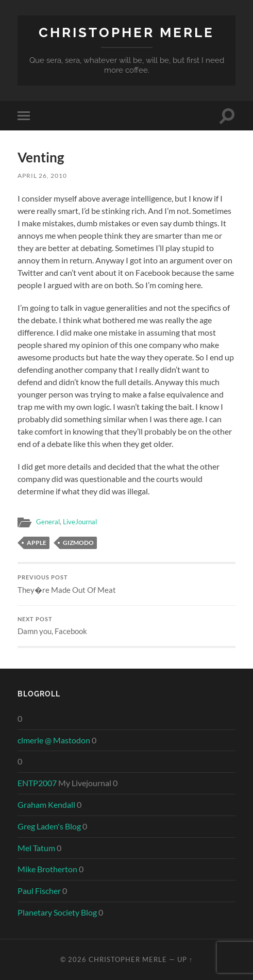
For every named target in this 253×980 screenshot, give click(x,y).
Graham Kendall (46, 804)
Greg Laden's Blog (49, 826)
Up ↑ (185, 959)
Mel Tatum (36, 848)
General (48, 522)
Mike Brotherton (47, 869)
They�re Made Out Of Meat (126, 584)
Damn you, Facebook (126, 626)
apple (37, 543)
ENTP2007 (37, 783)
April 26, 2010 (42, 176)
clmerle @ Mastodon (54, 740)
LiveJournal (80, 522)
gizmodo (78, 543)
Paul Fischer (39, 891)
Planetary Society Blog (57, 912)
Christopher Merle (126, 32)
